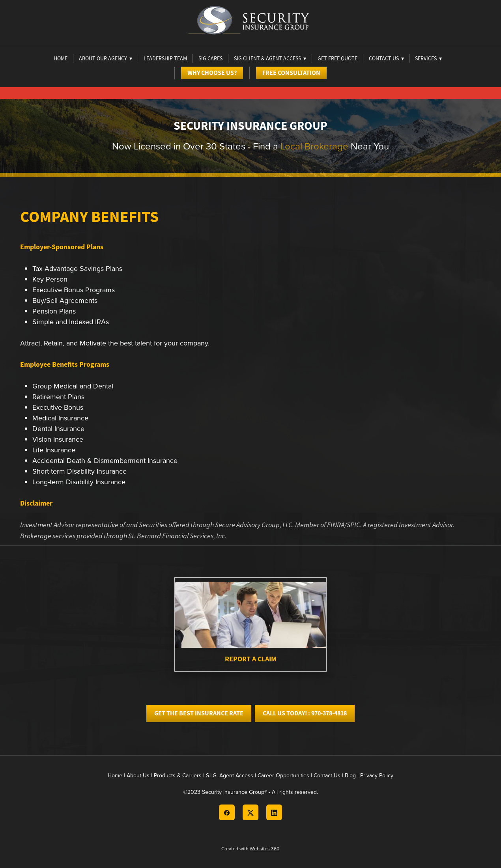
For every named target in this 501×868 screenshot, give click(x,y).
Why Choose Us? (212, 73)
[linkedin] (274, 812)
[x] (250, 812)
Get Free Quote (337, 58)
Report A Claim (251, 659)
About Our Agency (106, 58)
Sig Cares (210, 58)
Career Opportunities (283, 775)
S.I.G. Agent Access (230, 775)
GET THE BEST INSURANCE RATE (199, 713)
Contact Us (327, 775)
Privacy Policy (377, 775)
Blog (350, 775)
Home (61, 58)
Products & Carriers (178, 775)
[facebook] (227, 812)
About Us (138, 775)
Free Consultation (291, 73)
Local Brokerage (314, 146)
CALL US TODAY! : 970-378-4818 (305, 713)
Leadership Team (165, 58)
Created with (250, 848)
